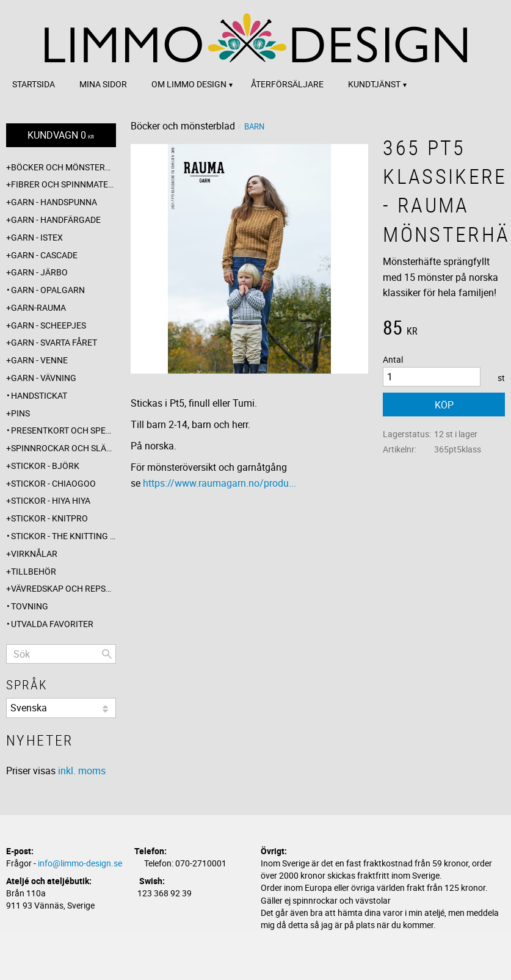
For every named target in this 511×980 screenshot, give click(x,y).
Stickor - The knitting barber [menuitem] (63, 536)
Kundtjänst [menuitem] (374, 84)
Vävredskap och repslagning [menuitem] (63, 588)
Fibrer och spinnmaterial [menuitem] (63, 184)
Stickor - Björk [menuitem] (45, 466)
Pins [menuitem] (20, 413)
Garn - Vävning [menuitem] (44, 378)
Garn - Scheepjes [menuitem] (49, 325)
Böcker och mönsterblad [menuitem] (63, 167)
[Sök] (107, 654)
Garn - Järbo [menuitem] (39, 272)
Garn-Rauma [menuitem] (38, 307)
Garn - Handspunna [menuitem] (54, 202)
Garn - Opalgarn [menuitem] (48, 290)
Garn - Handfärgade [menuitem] (56, 220)
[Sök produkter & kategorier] (61, 654)
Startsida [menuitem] (34, 84)
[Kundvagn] (61, 135)
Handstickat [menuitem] (39, 395)
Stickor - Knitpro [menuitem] (49, 518)
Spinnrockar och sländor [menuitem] (63, 448)
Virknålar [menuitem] (34, 554)
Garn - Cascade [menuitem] (44, 255)
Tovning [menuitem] (30, 606)
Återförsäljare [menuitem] (287, 84)
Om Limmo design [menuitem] (189, 84)
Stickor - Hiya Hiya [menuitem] (51, 500)
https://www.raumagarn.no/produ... (219, 483)
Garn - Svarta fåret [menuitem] (54, 342)
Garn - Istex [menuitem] (37, 237)
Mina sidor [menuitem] (103, 84)
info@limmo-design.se (80, 863)
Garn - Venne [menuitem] (39, 360)
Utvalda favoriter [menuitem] (52, 624)
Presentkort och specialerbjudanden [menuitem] (63, 430)
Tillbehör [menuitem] (34, 571)
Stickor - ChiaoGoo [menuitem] (53, 483)
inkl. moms (82, 771)
